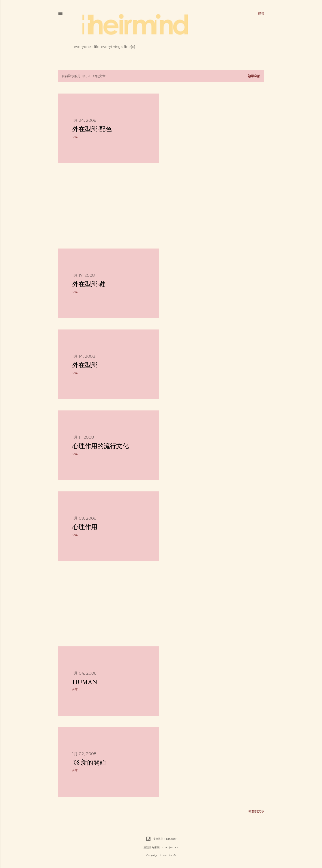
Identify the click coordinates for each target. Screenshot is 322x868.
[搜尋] (261, 13)
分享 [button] (75, 137)
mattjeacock (170, 847)
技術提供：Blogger (161, 839)
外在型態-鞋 (89, 284)
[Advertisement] (108, 206)
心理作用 (85, 527)
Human (85, 682)
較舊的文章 (256, 811)
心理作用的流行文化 (101, 446)
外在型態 (85, 365)
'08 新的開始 (89, 762)
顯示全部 (254, 76)
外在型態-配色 (92, 129)
